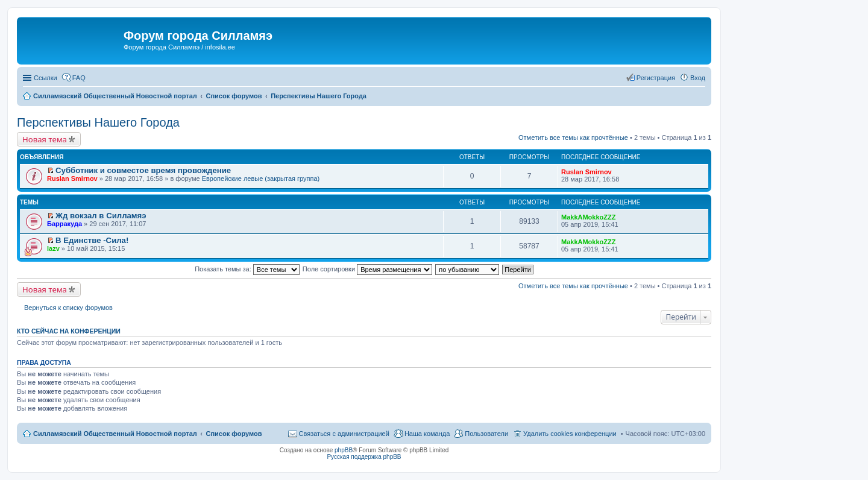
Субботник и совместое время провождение (143, 170)
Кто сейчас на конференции (69, 331)
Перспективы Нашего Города (98, 122)
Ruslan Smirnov (72, 178)
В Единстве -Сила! (92, 240)
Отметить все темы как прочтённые (573, 137)
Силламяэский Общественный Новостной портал (115, 434)
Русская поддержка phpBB (364, 457)
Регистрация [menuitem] (656, 78)
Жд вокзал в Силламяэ (101, 216)
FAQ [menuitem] (79, 78)
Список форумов (234, 434)
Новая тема (45, 139)
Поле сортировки (367, 269)
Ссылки (46, 78)
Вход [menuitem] (698, 78)
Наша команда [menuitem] (427, 434)
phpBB (344, 450)
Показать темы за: (247, 269)
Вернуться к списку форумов (68, 308)
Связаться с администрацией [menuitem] (344, 434)
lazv (53, 248)
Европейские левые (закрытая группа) (261, 178)
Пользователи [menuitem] (486, 434)
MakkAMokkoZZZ (588, 217)
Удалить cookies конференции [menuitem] (570, 434)
